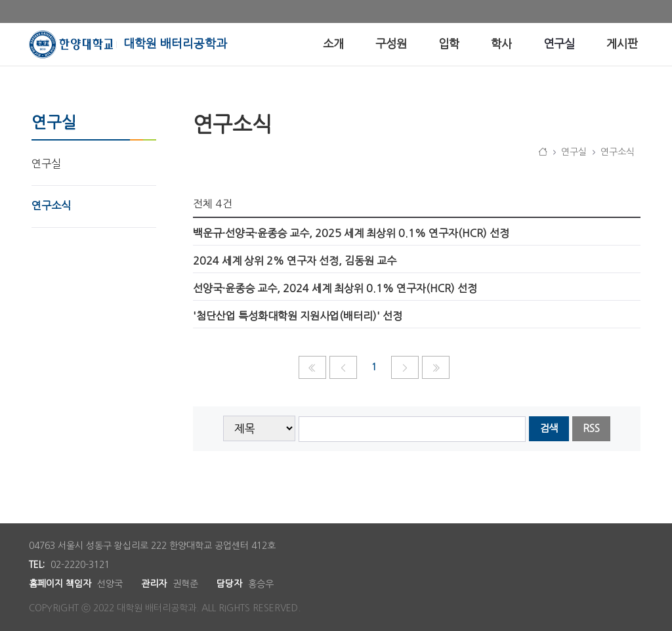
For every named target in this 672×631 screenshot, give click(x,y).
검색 (549, 428)
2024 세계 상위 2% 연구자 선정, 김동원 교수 (295, 261)
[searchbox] (412, 429)
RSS (591, 428)
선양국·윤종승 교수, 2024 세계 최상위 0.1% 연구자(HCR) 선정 (335, 288)
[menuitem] (333, 44)
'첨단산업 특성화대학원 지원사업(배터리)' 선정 (298, 316)
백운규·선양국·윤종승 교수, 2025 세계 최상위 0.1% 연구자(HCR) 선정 (351, 233)
